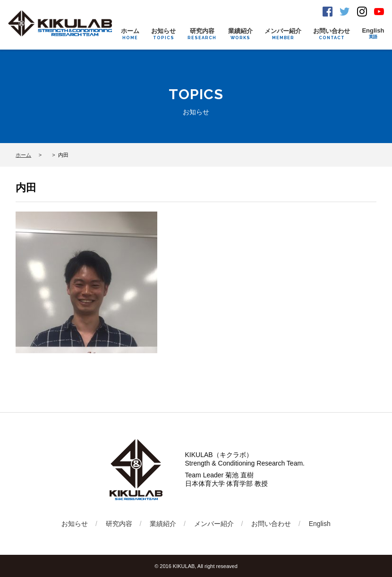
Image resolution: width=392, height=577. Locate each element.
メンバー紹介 (283, 34)
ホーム (130, 34)
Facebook (328, 12)
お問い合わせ (332, 34)
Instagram (362, 12)
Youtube (379, 12)
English (373, 34)
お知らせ (163, 34)
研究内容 (202, 34)
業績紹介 (240, 34)
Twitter (345, 12)
